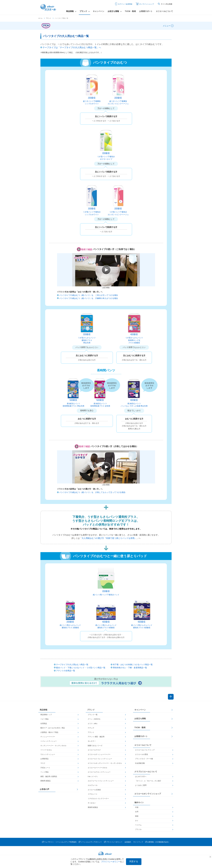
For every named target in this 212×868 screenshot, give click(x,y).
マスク (43, 763)
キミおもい (92, 803)
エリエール (49, 7)
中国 (137, 807)
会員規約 (128, 842)
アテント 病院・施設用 (96, 737)
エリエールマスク (94, 750)
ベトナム (138, 825)
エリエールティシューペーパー (99, 754)
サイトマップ (138, 842)
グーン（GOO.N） (95, 719)
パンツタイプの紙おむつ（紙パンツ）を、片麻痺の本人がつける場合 (89, 298)
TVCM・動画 (130, 11)
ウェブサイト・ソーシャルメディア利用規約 (60, 842)
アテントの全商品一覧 (66, 671)
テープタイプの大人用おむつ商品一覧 (72, 665)
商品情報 (44, 710)
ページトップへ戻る (171, 697)
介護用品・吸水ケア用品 (49, 732)
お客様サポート (146, 11)
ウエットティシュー (48, 754)
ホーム (40, 18)
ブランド (91, 710)
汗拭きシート (45, 768)
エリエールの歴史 (142, 754)
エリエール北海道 (94, 790)
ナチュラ (91, 728)
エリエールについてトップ (145, 750)
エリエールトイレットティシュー (100, 759)
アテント (49, 18)
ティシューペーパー (48, 737)
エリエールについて (164, 11)
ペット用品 (44, 772)
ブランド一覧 (93, 715)
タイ (137, 821)
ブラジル (138, 829)
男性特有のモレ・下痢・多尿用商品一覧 (130, 668)
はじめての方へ (141, 776)
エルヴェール (93, 785)
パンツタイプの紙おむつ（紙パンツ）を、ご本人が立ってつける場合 (89, 295)
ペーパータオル (46, 750)
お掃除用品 (44, 759)
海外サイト (139, 802)
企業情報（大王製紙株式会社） (159, 842)
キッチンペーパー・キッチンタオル (53, 746)
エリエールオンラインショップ (148, 794)
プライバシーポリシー (114, 842)
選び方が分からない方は (106, 682)
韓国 (137, 816)
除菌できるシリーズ (95, 746)
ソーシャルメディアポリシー (91, 842)
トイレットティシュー (49, 741)
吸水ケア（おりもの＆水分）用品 (53, 728)
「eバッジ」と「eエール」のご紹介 (148, 781)
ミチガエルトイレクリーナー (98, 799)
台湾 (137, 812)
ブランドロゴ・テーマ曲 (144, 759)
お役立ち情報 (140, 719)
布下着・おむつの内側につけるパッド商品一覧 (133, 665)
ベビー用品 (44, 719)
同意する (134, 861)
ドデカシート (93, 794)
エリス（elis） (93, 724)
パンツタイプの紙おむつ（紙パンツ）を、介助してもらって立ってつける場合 (92, 492)
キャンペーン (99, 11)
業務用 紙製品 (45, 781)
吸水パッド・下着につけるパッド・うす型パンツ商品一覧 (81, 668)
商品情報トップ (46, 715)
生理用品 (44, 724)
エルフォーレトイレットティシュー (101, 781)
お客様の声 (44, 789)
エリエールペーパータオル (97, 768)
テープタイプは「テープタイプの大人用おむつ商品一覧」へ (72, 47)
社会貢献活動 (140, 763)
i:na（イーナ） (93, 776)
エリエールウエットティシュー (99, 772)
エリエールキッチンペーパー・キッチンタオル (105, 763)
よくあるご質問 (141, 785)
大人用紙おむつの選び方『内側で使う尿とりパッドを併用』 (109, 538)
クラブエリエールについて (146, 772)
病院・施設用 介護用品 (49, 776)
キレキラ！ (92, 741)
